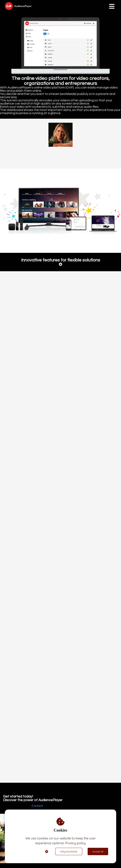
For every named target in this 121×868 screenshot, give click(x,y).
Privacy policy (75, 843)
